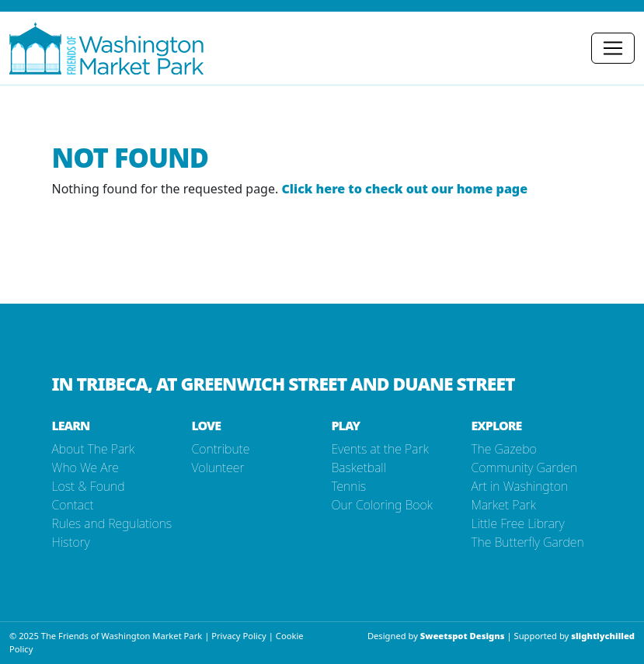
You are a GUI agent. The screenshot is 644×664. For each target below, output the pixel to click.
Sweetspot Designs (463, 636)
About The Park (94, 449)
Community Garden (525, 468)
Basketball (359, 468)
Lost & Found (89, 486)
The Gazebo (504, 449)
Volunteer (218, 468)
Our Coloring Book (382, 505)
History (71, 542)
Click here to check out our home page (404, 189)
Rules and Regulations (112, 523)
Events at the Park (380, 449)
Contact (73, 505)
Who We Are (85, 468)
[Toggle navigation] (613, 48)
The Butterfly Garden (528, 542)
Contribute (221, 449)
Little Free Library (518, 523)
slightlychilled (603, 636)
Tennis (349, 486)
